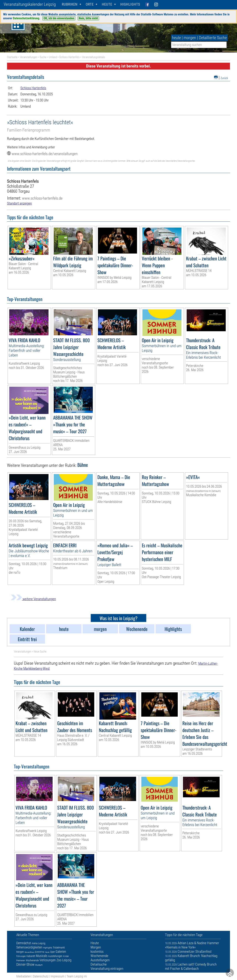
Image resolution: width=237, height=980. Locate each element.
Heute (47, 952)
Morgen (20, 952)
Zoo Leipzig (64, 960)
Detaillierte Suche (213, 38)
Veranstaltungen (29, 57)
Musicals (42, 956)
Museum (39, 965)
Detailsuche (99, 964)
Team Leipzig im (77, 976)
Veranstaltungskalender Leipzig (30, 4)
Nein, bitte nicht (88, 18)
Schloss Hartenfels (69, 57)
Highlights (130, 4)
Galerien (61, 952)
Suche (43, 57)
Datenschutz (41, 976)
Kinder (66, 956)
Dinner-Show (25, 964)
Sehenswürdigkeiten (29, 947)
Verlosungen (48, 960)
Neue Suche (40, 652)
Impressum (57, 976)
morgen (190, 38)
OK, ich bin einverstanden (59, 18)
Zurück (224, 78)
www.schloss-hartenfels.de (42, 198)
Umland (53, 57)
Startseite (12, 57)
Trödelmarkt (59, 948)
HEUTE (107, 4)
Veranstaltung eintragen (107, 969)
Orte (90, 4)
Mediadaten (24, 976)
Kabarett (31, 956)
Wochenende (32, 960)
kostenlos (97, 952)
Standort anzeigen (19, 203)
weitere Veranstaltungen (33, 599)
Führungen (21, 956)
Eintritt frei (40, 952)
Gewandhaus (29, 952)
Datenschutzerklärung (26, 18)
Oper (52, 952)
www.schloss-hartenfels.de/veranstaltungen (45, 154)
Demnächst (24, 943)
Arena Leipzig (39, 943)
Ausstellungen (55, 956)
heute (176, 38)
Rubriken (70, 4)
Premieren (21, 961)
